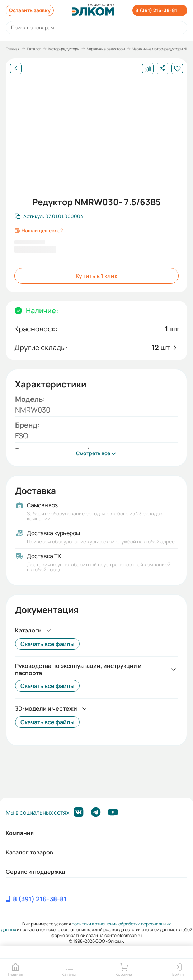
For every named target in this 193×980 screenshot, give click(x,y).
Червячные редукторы (106, 49)
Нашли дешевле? (39, 231)
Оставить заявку (30, 10)
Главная (13, 49)
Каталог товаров (29, 852)
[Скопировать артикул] (49, 216)
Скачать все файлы (47, 644)
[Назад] (16, 69)
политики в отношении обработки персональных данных (86, 927)
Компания (20, 833)
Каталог (34, 49)
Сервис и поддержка (35, 872)
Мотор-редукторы (64, 49)
